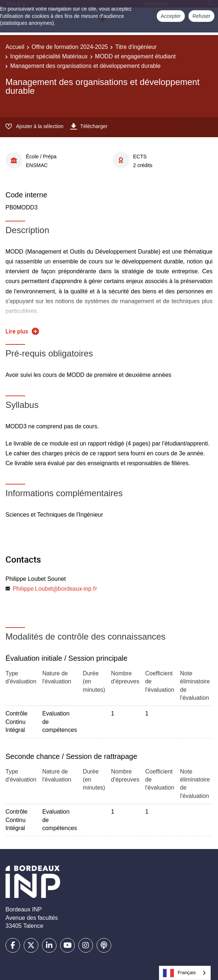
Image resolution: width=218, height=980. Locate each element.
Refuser (201, 16)
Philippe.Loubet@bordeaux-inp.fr (55, 589)
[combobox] (185, 973)
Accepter (171, 16)
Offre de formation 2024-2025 (70, 47)
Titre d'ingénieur (136, 47)
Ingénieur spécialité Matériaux (49, 56)
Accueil (15, 47)
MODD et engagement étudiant (135, 56)
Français (179, 973)
